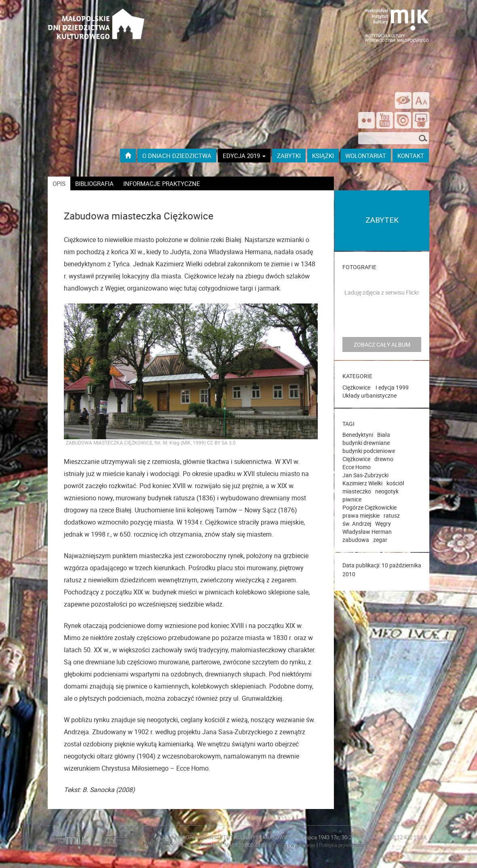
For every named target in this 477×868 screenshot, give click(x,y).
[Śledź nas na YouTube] (385, 121)
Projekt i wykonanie (294, 845)
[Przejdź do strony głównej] (128, 156)
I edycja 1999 (392, 387)
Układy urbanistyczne (369, 395)
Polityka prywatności (343, 845)
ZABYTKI (289, 156)
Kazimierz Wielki (362, 483)
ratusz (392, 515)
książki (323, 156)
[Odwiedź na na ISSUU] (403, 121)
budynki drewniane (366, 443)
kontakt (411, 156)
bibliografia (94, 183)
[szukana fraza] (394, 138)
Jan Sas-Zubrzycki (365, 475)
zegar (380, 540)
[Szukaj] (423, 139)
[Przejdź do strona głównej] (96, 14)
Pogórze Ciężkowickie (369, 507)
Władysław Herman (367, 532)
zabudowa (356, 540)
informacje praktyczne (162, 183)
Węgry (383, 524)
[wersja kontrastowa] (403, 100)
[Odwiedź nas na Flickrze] (366, 121)
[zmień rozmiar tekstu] (421, 100)
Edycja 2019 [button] (244, 156)
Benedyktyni (358, 435)
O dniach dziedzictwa (177, 156)
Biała (384, 435)
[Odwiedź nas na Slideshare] (421, 121)
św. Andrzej (357, 524)
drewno (384, 459)
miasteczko (357, 491)
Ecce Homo (357, 467)
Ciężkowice (356, 387)
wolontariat (366, 156)
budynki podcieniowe (369, 451)
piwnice (352, 499)
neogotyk (387, 491)
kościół (395, 483)
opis (59, 183)
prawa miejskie (361, 515)
